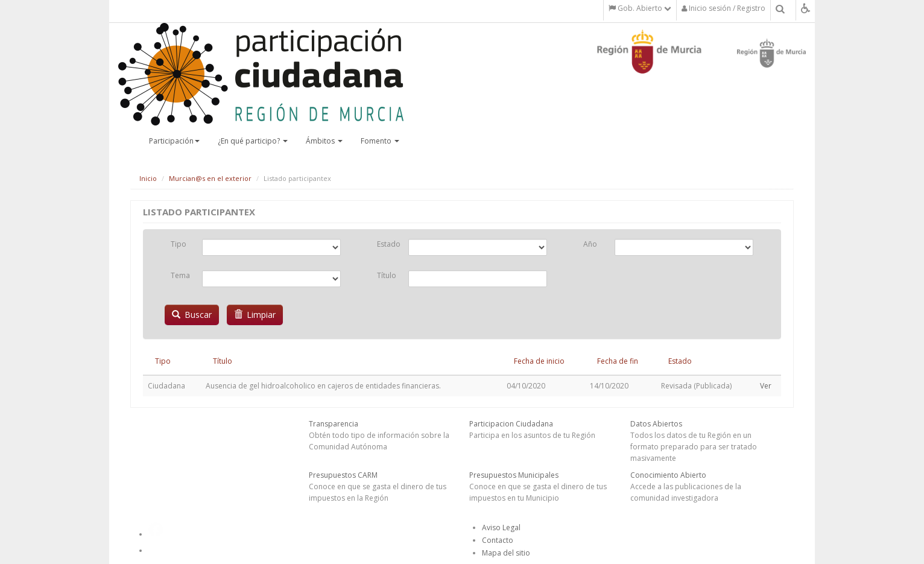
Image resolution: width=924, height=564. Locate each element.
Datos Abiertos (656, 424)
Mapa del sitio (506, 553)
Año (590, 244)
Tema (180, 275)
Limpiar (255, 315)
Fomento (380, 141)
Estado (388, 244)
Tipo (179, 244)
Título (387, 275)
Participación (174, 141)
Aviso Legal (501, 528)
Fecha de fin (618, 361)
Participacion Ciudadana (511, 424)
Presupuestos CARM (343, 475)
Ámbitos (324, 141)
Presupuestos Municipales (514, 475)
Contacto (498, 540)
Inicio (148, 178)
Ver (766, 386)
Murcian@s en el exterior (210, 178)
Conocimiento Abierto (668, 475)
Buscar (192, 315)
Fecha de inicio (539, 361)
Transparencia (334, 424)
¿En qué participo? (253, 141)
